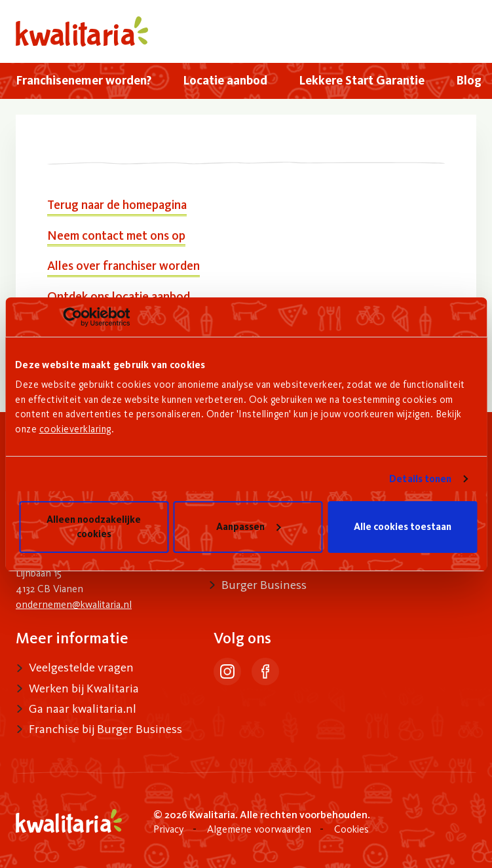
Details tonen (420, 479)
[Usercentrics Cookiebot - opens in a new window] (72, 317)
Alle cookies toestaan (403, 527)
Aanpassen (248, 527)
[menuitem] (84, 81)
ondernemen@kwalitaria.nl (74, 604)
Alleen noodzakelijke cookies (94, 527)
